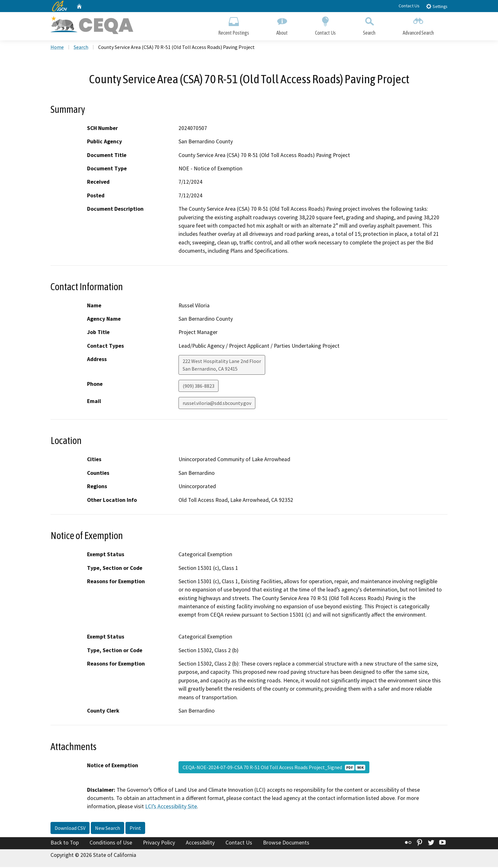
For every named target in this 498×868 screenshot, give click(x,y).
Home (57, 48)
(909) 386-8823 (199, 387)
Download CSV (70, 829)
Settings (437, 6)
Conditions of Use (111, 844)
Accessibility (200, 844)
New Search (108, 829)
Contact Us (409, 6)
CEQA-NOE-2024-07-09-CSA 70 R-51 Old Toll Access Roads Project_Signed (274, 768)
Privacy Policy (159, 844)
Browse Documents (286, 844)
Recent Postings (234, 25)
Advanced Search (418, 25)
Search (369, 25)
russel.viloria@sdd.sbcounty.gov (217, 404)
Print (135, 829)
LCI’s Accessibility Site (171, 807)
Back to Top (65, 844)
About (282, 25)
